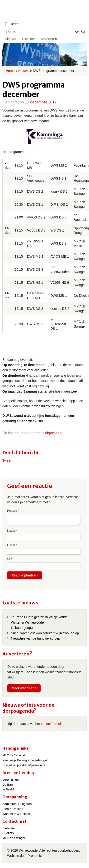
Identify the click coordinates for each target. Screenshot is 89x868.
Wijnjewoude (45, 13)
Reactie (13, 511)
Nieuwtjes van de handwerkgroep (35, 638)
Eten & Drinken (13, 809)
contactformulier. (53, 724)
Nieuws (10, 39)
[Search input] (39, 32)
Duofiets (8, 833)
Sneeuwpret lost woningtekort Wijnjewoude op (45, 633)
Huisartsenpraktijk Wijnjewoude (24, 765)
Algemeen (53, 433)
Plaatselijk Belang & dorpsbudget (25, 760)
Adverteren (49, 39)
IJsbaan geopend (24, 628)
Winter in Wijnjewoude (27, 622)
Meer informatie (24, 688)
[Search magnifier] (83, 32)
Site (10, 559)
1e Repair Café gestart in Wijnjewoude (39, 617)
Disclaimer (28, 39)
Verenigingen (11, 780)
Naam (12, 531)
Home (10, 71)
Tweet (7, 460)
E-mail (12, 545)
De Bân (7, 785)
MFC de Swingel (14, 755)
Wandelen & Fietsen (16, 814)
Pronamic (35, 856)
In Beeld (8, 789)
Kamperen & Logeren (17, 804)
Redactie (8, 828)
